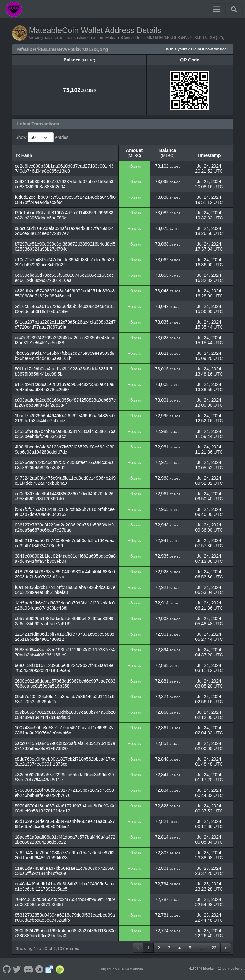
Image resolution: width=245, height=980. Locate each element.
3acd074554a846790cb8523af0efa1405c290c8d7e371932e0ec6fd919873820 (65, 746)
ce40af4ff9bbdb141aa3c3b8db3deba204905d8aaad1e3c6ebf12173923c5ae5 (65, 886)
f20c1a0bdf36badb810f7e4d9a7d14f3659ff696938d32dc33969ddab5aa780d (64, 215)
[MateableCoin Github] (7, 969)
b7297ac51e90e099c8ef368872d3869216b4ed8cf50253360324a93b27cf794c (65, 247)
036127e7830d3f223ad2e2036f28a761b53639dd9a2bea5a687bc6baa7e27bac (64, 527)
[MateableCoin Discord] (28, 969)
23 (214, 948)
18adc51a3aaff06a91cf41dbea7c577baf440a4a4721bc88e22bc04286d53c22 (65, 840)
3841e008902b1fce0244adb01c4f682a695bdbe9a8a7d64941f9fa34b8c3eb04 (65, 559)
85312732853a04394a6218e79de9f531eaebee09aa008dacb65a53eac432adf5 (65, 918)
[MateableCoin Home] (14, 9)
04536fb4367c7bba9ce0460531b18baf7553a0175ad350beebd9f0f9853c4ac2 (65, 434)
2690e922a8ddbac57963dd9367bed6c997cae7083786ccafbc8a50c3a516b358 (65, 683)
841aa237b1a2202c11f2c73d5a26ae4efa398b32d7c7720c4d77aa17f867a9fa (65, 325)
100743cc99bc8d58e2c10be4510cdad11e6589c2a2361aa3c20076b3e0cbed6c (65, 730)
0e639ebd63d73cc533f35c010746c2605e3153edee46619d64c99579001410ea (65, 278)
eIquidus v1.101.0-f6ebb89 (122, 969)
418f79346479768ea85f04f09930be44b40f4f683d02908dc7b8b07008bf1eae (65, 574)
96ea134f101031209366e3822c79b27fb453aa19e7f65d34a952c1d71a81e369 (64, 668)
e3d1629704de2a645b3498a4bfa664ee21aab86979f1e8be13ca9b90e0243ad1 (65, 824)
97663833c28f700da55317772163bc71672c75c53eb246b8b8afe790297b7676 (65, 793)
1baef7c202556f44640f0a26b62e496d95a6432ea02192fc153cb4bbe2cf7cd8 (65, 418)
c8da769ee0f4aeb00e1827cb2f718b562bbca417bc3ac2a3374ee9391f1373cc (65, 762)
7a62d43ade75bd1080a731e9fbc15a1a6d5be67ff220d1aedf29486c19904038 (65, 855)
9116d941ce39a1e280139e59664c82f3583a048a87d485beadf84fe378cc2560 (65, 387)
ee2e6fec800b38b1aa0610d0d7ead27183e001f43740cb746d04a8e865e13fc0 (64, 168)
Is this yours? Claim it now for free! (197, 49)
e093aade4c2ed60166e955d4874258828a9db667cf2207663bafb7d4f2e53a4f (65, 403)
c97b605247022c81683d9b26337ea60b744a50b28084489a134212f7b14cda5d (65, 715)
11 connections (230, 969)
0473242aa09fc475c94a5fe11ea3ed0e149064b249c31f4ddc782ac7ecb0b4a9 (65, 481)
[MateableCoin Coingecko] (60, 969)
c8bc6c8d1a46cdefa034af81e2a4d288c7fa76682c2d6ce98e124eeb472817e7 (64, 231)
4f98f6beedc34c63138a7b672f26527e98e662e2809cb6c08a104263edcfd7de (65, 449)
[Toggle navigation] (217, 9)
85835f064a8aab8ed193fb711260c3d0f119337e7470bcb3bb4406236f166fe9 (65, 652)
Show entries (42, 137)
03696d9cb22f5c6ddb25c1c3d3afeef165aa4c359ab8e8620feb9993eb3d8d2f (64, 465)
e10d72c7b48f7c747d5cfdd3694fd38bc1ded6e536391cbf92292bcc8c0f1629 (65, 262)
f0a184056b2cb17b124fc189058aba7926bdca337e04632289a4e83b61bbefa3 (65, 590)
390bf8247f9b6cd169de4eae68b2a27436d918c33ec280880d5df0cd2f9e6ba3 (65, 933)
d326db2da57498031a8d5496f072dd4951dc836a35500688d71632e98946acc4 (65, 293)
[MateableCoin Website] (49, 969)
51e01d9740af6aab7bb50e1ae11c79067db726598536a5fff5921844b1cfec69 (65, 871)
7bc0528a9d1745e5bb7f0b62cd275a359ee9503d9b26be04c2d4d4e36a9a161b (65, 356)
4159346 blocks (201, 969)
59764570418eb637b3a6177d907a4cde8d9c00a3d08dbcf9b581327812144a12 (65, 808)
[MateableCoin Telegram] (39, 969)
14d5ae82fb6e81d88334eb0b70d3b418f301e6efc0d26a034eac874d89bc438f (65, 605)
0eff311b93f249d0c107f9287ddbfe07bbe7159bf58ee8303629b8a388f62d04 (64, 184)
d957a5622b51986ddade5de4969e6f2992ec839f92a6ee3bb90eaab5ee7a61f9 (64, 621)
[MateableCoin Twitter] (17, 969)
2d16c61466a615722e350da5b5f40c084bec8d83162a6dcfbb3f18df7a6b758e (65, 309)
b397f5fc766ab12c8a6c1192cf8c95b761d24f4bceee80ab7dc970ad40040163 (65, 512)
